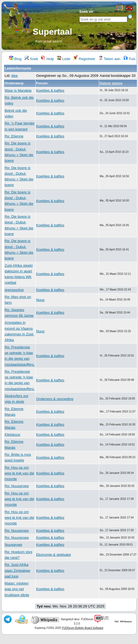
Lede (64, 59)
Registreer (84, 59)
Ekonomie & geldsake (54, 555)
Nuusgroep (13, 545)
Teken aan (110, 59)
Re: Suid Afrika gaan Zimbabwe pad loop (17, 570)
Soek (31, 59)
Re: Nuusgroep (17, 486)
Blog (15, 59)
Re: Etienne (14, 136)
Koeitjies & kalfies (50, 90)
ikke (15, 76)
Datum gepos (111, 83)
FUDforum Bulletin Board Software (83, 628)
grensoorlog (14, 290)
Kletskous (12, 435)
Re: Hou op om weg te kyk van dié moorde (19, 473)
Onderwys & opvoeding (55, 399)
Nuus (40, 300)
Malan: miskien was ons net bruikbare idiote (17, 589)
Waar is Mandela (18, 90)
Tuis (129, 59)
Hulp (47, 59)
